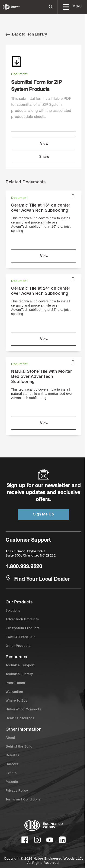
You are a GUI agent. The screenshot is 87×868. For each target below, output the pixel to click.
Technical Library (19, 674)
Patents (12, 782)
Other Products (18, 646)
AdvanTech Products (22, 620)
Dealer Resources (20, 719)
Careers (12, 764)
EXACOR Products (21, 637)
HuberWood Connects (23, 710)
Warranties (14, 692)
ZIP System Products (23, 628)
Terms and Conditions (23, 800)
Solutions (13, 611)
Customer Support (28, 541)
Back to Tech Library (26, 35)
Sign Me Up (44, 515)
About (10, 738)
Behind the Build (19, 747)
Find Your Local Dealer (38, 579)
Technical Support (20, 666)
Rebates (12, 756)
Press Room (15, 683)
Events (11, 773)
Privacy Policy (17, 791)
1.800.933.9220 (24, 567)
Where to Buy (16, 701)
